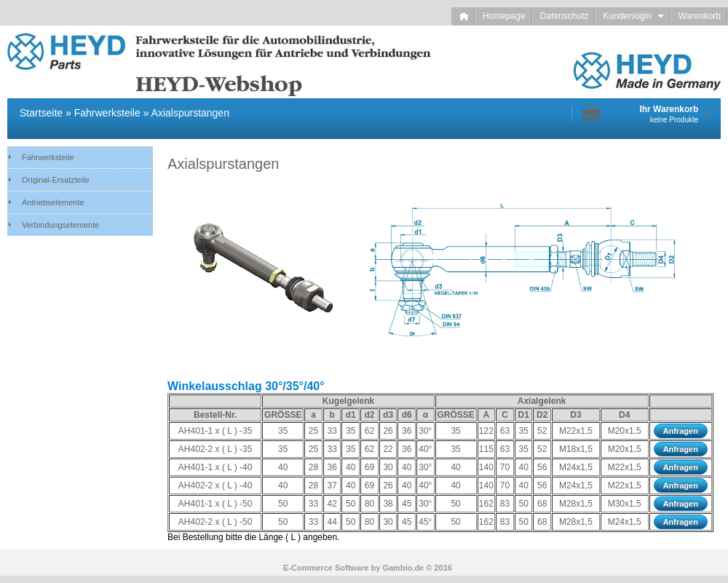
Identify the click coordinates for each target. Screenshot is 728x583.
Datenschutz (565, 16)
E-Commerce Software (326, 568)
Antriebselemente (53, 202)
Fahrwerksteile (48, 157)
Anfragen (681, 431)
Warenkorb (700, 16)
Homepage (504, 16)
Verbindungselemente (60, 225)
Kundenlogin (633, 16)
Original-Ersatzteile (56, 180)
